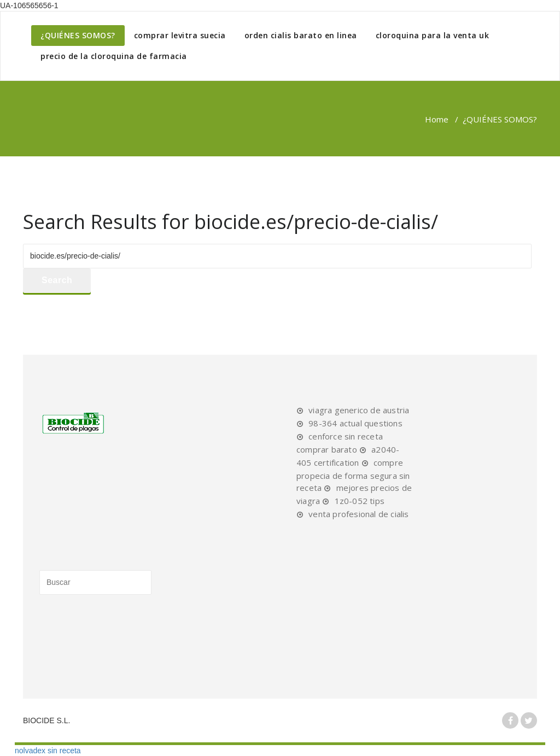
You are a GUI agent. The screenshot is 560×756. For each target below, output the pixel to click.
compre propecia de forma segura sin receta (353, 475)
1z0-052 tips (360, 501)
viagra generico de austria (359, 410)
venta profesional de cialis (358, 514)
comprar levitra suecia (180, 35)
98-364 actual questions (355, 423)
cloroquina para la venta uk (433, 35)
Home (437, 119)
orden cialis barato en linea (301, 35)
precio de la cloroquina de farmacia (114, 56)
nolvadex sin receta (48, 751)
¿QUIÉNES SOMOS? (78, 35)
